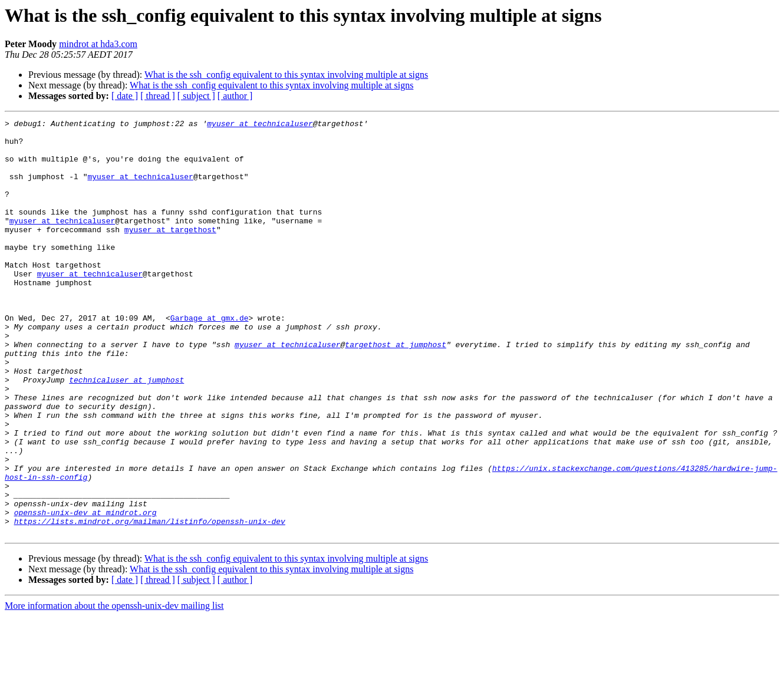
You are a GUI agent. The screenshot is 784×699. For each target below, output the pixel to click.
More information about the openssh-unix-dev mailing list (114, 689)
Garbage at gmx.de (210, 358)
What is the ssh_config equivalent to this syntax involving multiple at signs (286, 75)
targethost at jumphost (396, 390)
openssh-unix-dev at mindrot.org (85, 592)
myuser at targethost (170, 252)
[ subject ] (196, 96)
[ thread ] (158, 96)
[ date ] (125, 96)
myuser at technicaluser (260, 125)
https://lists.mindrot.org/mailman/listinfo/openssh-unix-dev (150, 602)
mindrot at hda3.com (98, 44)
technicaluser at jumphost (126, 433)
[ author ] (235, 96)
